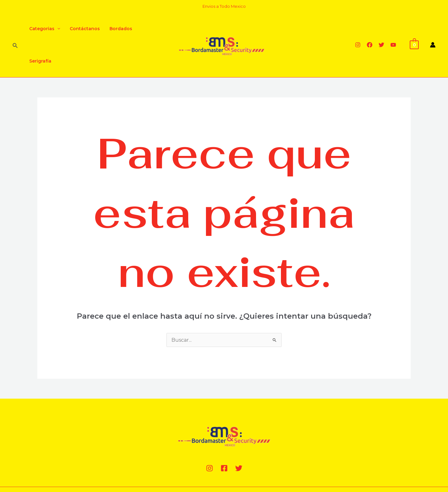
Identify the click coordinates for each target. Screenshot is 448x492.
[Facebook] (370, 29)
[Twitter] (381, 29)
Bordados (119, 29)
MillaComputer (135, 465)
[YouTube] (393, 29)
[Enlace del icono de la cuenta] (433, 29)
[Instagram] (358, 29)
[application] (57, 29)
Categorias (44, 29)
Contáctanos (84, 29)
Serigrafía (150, 29)
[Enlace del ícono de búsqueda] (15, 29)
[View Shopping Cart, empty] (414, 28)
